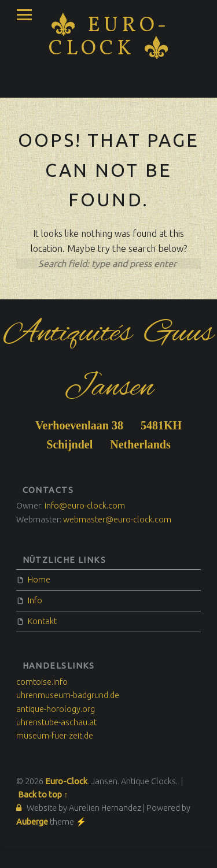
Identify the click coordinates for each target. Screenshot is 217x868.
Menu (24, 15)
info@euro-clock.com (85, 506)
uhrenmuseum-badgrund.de (68, 695)
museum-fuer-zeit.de (55, 736)
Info (35, 600)
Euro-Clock (109, 38)
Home (39, 580)
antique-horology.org (56, 709)
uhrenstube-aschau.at (56, 722)
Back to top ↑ (43, 795)
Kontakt (42, 621)
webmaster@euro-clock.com (117, 520)
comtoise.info (42, 682)
